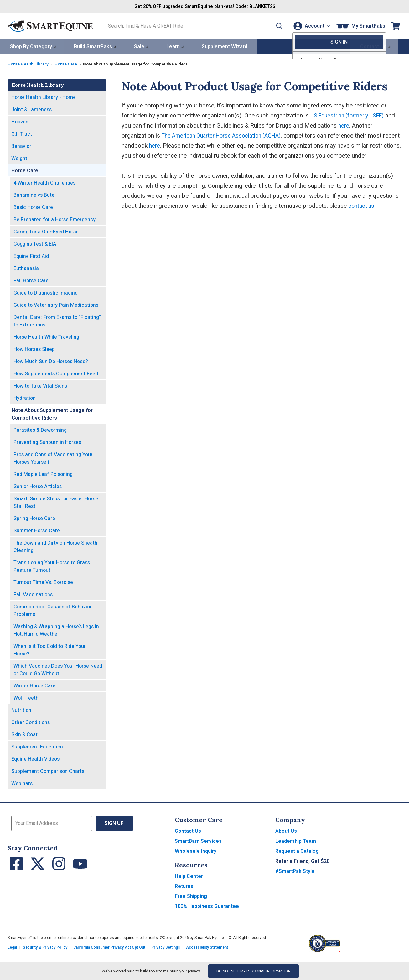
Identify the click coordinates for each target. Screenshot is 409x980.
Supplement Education (37, 746)
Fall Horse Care (31, 280)
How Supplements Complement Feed (56, 373)
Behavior (21, 146)
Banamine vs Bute (34, 194)
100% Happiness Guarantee (207, 906)
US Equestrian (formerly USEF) (350, 115)
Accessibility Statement (207, 947)
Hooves (20, 121)
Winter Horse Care (34, 685)
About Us (286, 830)
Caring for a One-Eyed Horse (46, 231)
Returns (184, 886)
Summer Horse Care (37, 530)
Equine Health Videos (35, 758)
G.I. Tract (22, 133)
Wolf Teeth (26, 697)
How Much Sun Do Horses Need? (51, 361)
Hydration (25, 397)
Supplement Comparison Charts (48, 771)
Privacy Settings (166, 947)
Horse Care (68, 63)
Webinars (22, 783)
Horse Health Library (29, 63)
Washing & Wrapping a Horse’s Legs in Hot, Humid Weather (56, 630)
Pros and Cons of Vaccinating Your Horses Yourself (53, 458)
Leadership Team (296, 840)
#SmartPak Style (295, 871)
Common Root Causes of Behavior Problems (53, 610)
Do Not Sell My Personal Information (254, 971)
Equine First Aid (31, 255)
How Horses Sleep (34, 349)
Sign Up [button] (114, 823)
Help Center (189, 876)
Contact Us (188, 830)
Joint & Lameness (31, 109)
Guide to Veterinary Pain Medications (56, 304)
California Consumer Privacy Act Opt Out (109, 947)
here (355, 125)
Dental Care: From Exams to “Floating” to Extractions (57, 320)
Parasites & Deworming (40, 429)
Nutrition (21, 709)
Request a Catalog (297, 850)
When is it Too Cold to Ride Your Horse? (50, 649)
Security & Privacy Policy (45, 947)
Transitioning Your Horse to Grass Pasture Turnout (52, 566)
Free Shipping (191, 896)
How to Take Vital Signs (40, 385)
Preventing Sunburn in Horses (47, 442)
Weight (19, 158)
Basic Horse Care (33, 207)
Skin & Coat (24, 734)
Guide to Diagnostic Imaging (46, 292)
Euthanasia (26, 268)
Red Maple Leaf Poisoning (43, 474)
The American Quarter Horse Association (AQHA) (226, 135)
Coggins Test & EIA (35, 243)
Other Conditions (31, 722)
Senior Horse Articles (38, 486)
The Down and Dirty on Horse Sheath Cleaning (55, 546)
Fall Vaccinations (33, 594)
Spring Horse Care (34, 518)
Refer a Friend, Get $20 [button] (302, 860)
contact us (362, 205)
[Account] (310, 26)
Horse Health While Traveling (46, 336)
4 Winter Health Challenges (44, 182)
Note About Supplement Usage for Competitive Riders (52, 413)
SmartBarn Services (198, 840)
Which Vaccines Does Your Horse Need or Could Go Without (58, 669)
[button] (272, 26)
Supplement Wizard (225, 46)
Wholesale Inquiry (196, 850)
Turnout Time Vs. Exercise (43, 582)
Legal (12, 947)
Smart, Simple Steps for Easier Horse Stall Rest (56, 502)
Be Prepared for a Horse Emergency (54, 219)
